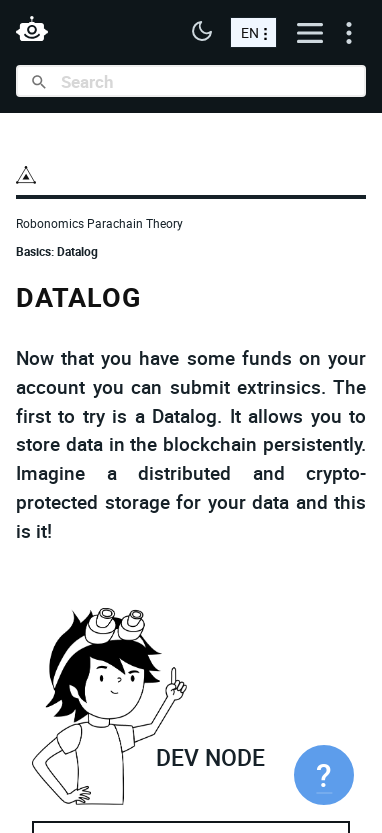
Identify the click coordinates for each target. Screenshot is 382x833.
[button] (202, 33)
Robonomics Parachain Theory (99, 223)
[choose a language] (253, 32)
